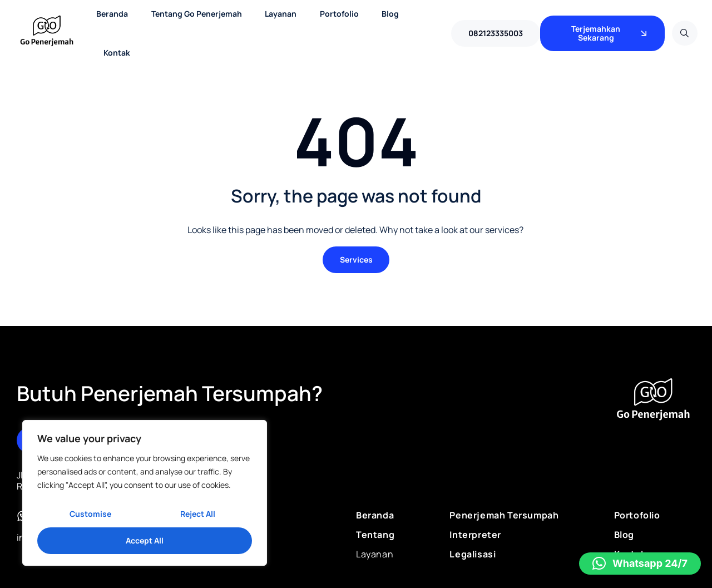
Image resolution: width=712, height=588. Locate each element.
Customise (90, 514)
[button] (640, 564)
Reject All (198, 514)
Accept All (145, 540)
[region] (145, 493)
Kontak (117, 53)
